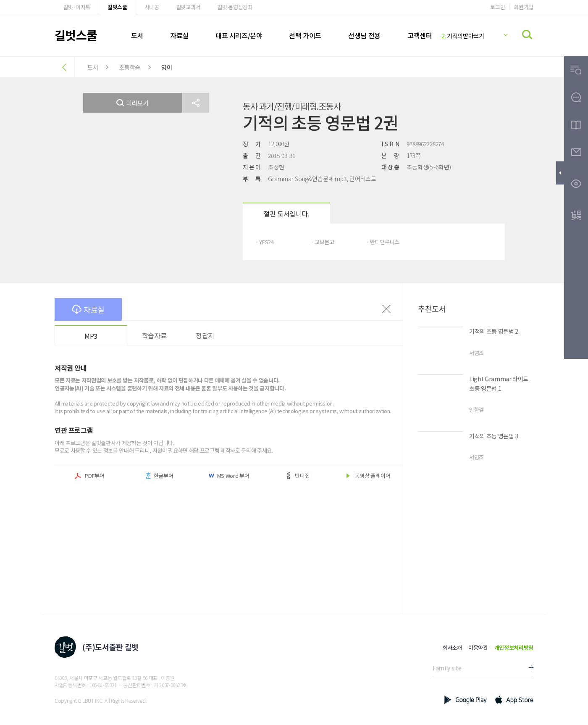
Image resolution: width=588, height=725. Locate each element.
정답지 (205, 335)
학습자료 (154, 335)
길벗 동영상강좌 (235, 7)
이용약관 (478, 647)
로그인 (497, 7)
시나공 (152, 7)
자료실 (179, 35)
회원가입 (524, 7)
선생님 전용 (364, 35)
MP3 (91, 336)
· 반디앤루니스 (383, 242)
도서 (137, 35)
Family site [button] (447, 668)
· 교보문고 (323, 242)
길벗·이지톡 (77, 7)
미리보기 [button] (133, 103)
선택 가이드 (305, 35)
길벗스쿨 (117, 7)
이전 (386, 309)
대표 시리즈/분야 (239, 35)
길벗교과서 (188, 7)
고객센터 (420, 35)
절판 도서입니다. (286, 214)
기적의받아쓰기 (463, 36)
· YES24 (265, 242)
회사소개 (452, 647)
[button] (196, 103)
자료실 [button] (88, 309)
